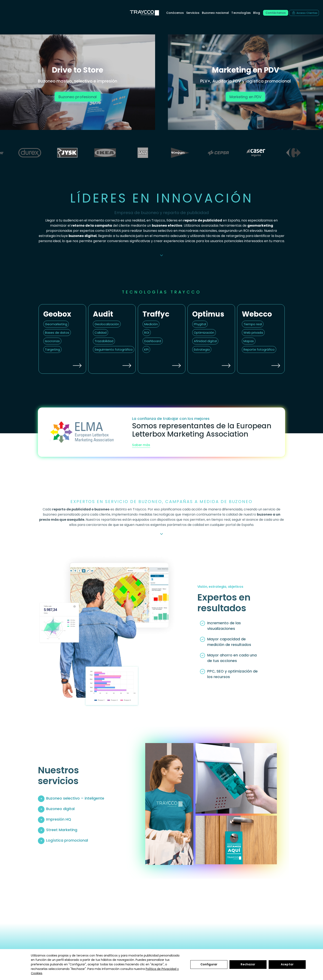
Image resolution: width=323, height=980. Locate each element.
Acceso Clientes (307, 13)
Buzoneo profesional (78, 97)
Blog (257, 13)
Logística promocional (67, 840)
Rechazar (248, 964)
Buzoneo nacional (215, 13)
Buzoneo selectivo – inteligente (75, 798)
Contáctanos (276, 13)
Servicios (193, 13)
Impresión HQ (59, 819)
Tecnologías (241, 13)
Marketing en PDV (245, 97)
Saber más (141, 445)
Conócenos (175, 13)
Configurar (209, 964)
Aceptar (287, 964)
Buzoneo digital (60, 809)
